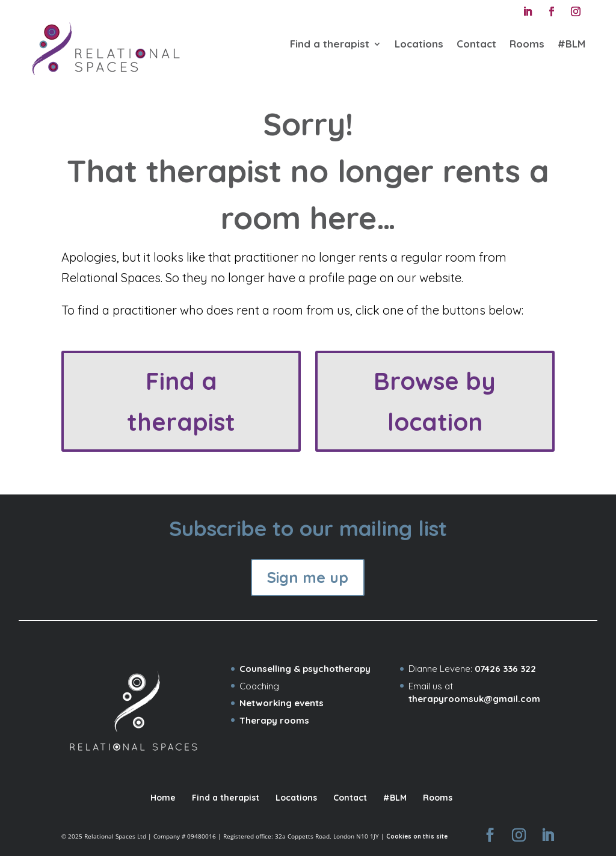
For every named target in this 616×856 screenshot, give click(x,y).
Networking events (282, 703)
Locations (419, 44)
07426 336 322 (505, 669)
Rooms (527, 44)
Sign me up (308, 577)
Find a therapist (330, 44)
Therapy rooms (274, 720)
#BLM (571, 44)
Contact (476, 44)
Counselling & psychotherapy (305, 669)
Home (163, 798)
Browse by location (435, 401)
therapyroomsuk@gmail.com (474, 699)
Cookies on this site (417, 836)
